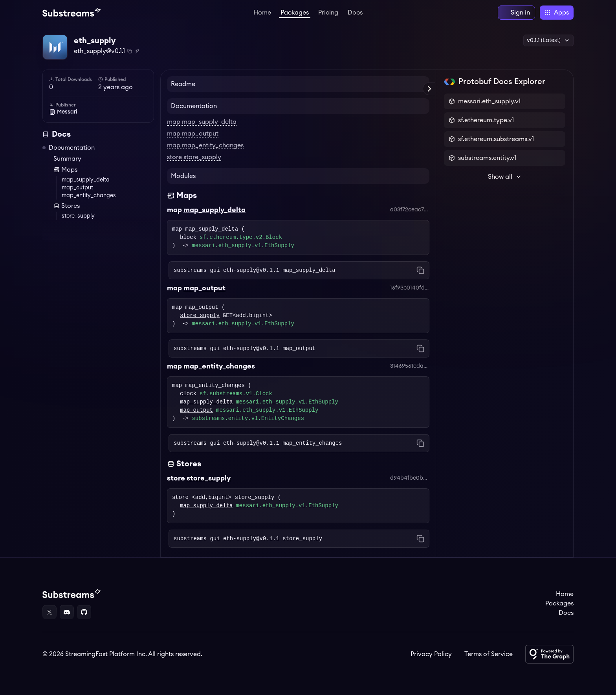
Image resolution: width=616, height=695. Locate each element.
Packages (295, 13)
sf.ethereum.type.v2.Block (241, 237)
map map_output (193, 134)
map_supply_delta (86, 180)
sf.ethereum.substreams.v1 (496, 139)
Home (262, 13)
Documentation (72, 148)
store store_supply (194, 157)
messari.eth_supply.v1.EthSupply (243, 246)
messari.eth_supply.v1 (489, 101)
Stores (67, 206)
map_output (77, 188)
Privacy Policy (431, 654)
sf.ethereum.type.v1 (486, 120)
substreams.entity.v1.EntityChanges (248, 419)
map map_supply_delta (202, 122)
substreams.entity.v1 (487, 158)
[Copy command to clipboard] (420, 270)
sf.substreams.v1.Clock (236, 394)
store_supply (78, 216)
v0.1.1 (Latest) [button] (548, 40)
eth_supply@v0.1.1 (99, 51)
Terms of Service (489, 654)
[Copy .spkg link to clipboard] (137, 51)
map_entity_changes (89, 196)
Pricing (328, 13)
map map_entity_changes (205, 145)
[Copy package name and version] (130, 51)
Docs (355, 13)
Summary (67, 159)
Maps (65, 170)
